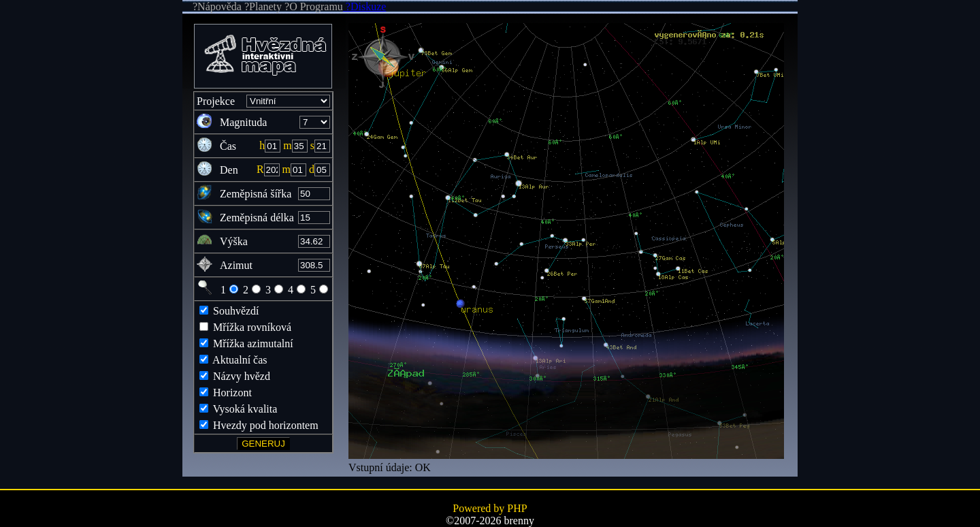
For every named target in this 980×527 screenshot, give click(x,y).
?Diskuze (365, 6)
